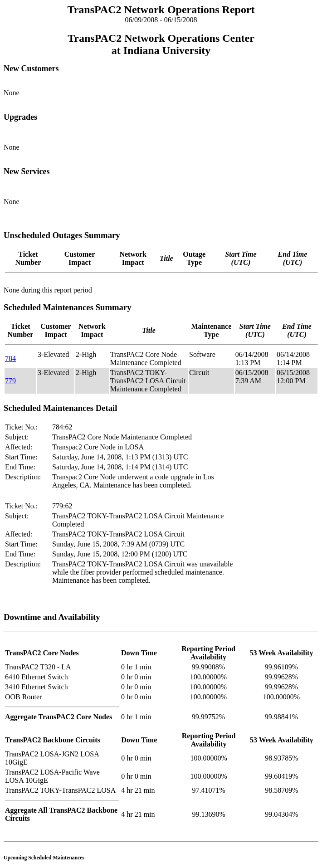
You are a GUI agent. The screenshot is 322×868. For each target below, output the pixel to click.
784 (10, 358)
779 (10, 381)
